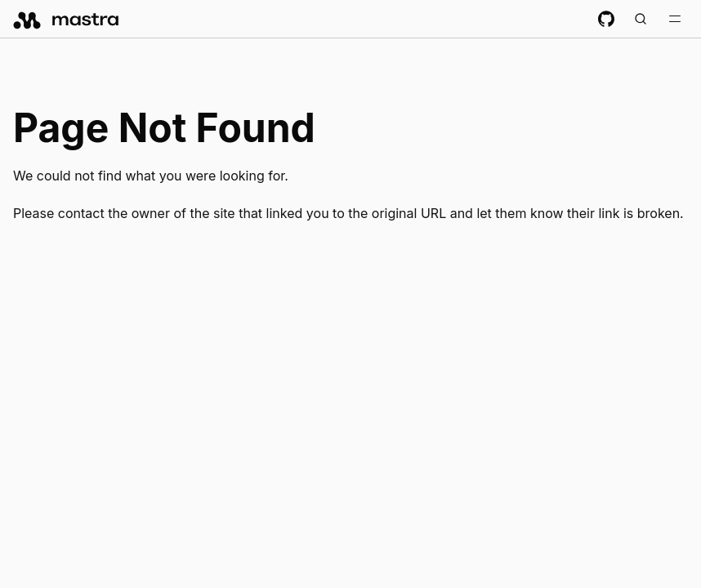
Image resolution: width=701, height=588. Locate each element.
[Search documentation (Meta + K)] (641, 19)
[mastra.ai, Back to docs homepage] (67, 19)
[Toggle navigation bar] (675, 19)
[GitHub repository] (606, 19)
